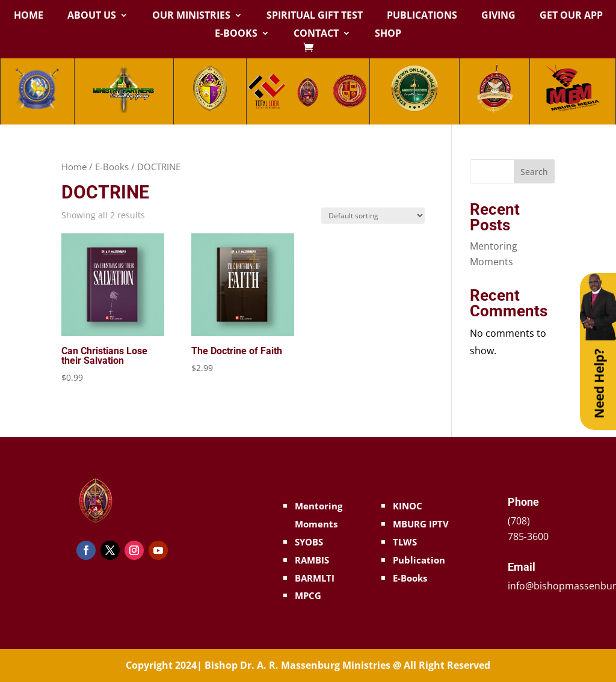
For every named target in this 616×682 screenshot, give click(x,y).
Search (534, 172)
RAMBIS (312, 560)
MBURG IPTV (421, 524)
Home (29, 16)
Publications (422, 16)
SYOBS (309, 542)
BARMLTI (315, 578)
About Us (92, 16)
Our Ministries (191, 16)
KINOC (408, 506)
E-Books (236, 34)
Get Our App (571, 16)
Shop (388, 34)
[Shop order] (373, 216)
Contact (316, 34)
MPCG (308, 595)
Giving (498, 16)
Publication (419, 560)
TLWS (405, 542)
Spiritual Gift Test (315, 16)
